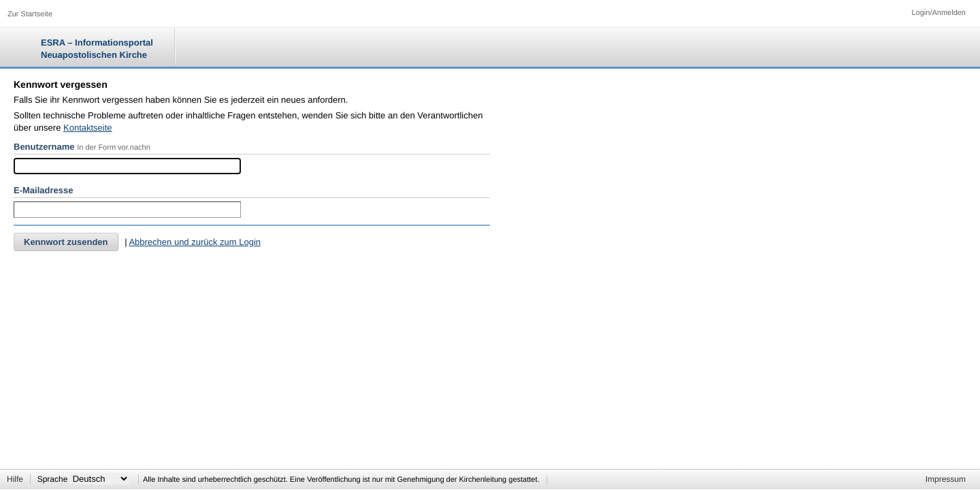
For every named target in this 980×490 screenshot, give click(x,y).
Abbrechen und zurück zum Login (195, 242)
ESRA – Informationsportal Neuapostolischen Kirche (97, 49)
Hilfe (15, 479)
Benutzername (44, 147)
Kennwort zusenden (66, 242)
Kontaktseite (88, 128)
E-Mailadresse (43, 190)
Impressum (946, 479)
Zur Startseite (30, 14)
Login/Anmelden (938, 13)
